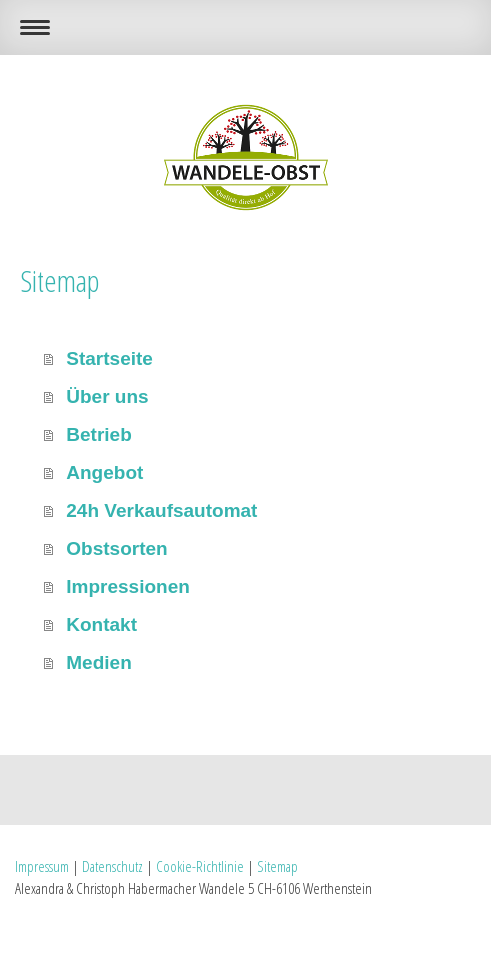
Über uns (107, 396)
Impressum (42, 866)
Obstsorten (116, 548)
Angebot (104, 472)
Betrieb (98, 434)
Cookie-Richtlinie (200, 866)
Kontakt (101, 624)
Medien (98, 662)
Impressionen (128, 586)
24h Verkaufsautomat (161, 510)
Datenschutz (112, 866)
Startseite (109, 358)
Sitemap (277, 866)
